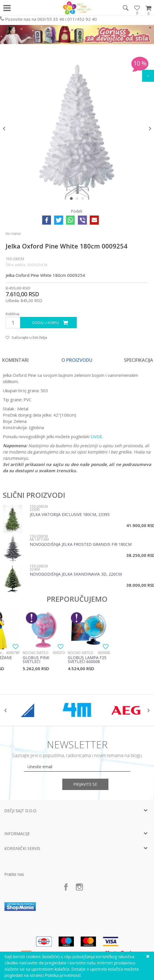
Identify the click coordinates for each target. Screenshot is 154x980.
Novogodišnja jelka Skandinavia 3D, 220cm (76, 574)
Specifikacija (139, 360)
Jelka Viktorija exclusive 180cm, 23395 (70, 515)
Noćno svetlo (36, 653)
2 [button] (78, 200)
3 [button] (84, 200)
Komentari (15, 360)
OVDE (96, 436)
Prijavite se (85, 784)
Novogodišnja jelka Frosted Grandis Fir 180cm (81, 545)
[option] (77, 128)
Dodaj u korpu (46, 323)
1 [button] (73, 200)
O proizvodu (77, 360)
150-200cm (15, 259)
